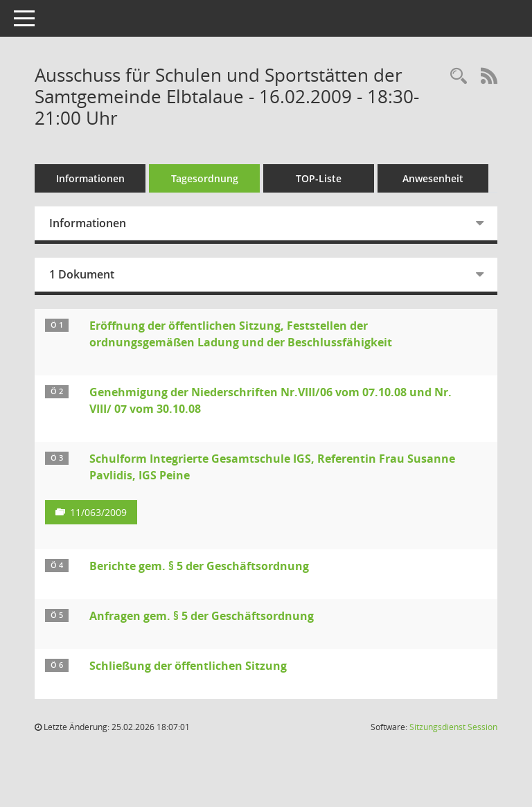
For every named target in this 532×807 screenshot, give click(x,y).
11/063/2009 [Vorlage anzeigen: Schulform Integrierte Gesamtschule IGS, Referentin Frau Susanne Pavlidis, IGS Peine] (98, 512)
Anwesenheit (433, 178)
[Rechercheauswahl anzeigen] (459, 77)
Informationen (90, 178)
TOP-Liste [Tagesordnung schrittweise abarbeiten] (319, 178)
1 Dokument (82, 274)
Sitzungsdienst (453, 727)
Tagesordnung (205, 178)
